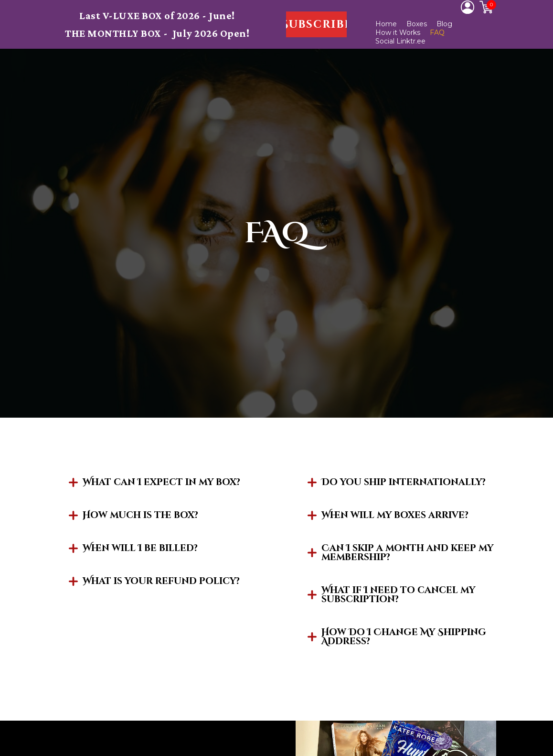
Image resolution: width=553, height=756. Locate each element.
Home (386, 24)
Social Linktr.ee (400, 41)
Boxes (417, 24)
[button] (316, 24)
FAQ (437, 32)
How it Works (398, 32)
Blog (444, 24)
